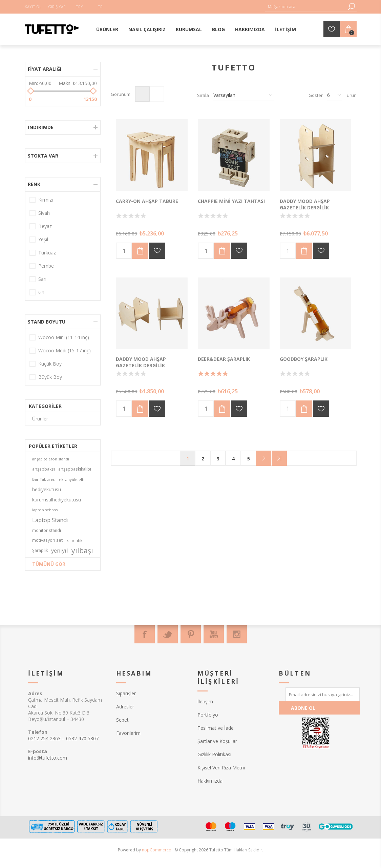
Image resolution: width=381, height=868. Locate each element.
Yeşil (43, 239)
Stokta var (43, 156)
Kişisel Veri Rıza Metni (221, 768)
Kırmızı (46, 200)
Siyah (44, 213)
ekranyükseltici (73, 479)
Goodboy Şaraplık (304, 359)
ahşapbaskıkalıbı (75, 469)
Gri (41, 292)
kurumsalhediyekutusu (57, 500)
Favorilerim (128, 733)
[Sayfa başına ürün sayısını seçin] (335, 95)
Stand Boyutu (47, 322)
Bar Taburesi (44, 479)
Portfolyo (208, 715)
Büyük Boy (50, 377)
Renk (34, 184)
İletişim (205, 701)
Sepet (122, 720)
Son (279, 458)
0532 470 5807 (82, 738)
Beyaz (45, 226)
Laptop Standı (50, 520)
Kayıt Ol (33, 7)
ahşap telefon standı (51, 459)
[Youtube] (214, 634)
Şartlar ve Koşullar (217, 741)
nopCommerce (156, 850)
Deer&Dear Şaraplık (224, 359)
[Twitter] (168, 634)
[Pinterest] (191, 634)
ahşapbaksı (44, 469)
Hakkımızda (210, 781)
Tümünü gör (49, 564)
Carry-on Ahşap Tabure (147, 201)
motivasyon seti (48, 540)
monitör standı (47, 530)
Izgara (142, 94)
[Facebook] (145, 634)
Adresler (125, 707)
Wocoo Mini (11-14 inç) (64, 337)
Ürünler (40, 419)
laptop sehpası (45, 510)
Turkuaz (47, 253)
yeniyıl (60, 550)
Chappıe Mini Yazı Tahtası (231, 201)
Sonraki (264, 458)
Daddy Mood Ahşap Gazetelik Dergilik (305, 204)
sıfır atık (75, 540)
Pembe (46, 266)
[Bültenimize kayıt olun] (323, 694)
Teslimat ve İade (216, 728)
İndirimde (41, 127)
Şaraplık (40, 550)
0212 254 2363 (44, 738)
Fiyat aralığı (45, 69)
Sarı (42, 279)
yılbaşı (82, 551)
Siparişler (126, 693)
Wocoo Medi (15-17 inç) (65, 350)
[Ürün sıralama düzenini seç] (244, 95)
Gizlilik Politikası (214, 754)
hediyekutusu (47, 489)
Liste (157, 94)
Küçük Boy (50, 364)
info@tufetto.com (48, 758)
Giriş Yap (57, 7)
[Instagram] (237, 634)
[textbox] (306, 7)
